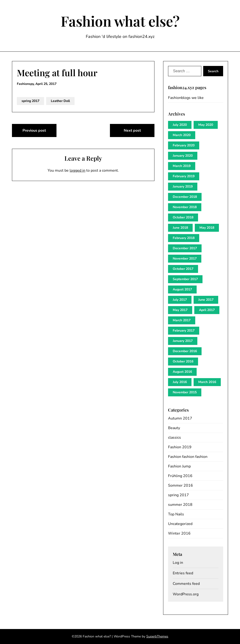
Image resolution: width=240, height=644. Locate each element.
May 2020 (206, 125)
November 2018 (185, 207)
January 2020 (183, 156)
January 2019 (183, 186)
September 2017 (185, 279)
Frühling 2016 (180, 476)
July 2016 (180, 382)
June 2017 (206, 300)
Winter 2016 (179, 533)
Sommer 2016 (180, 485)
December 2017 (185, 248)
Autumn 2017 (180, 418)
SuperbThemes (157, 636)
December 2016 (185, 351)
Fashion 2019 (180, 447)
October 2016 (183, 361)
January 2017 (183, 341)
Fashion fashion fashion (188, 457)
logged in (77, 170)
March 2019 (182, 166)
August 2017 (182, 289)
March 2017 (182, 320)
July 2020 (180, 125)
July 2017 (180, 300)
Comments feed (186, 584)
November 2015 (185, 392)
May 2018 (207, 228)
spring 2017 (30, 101)
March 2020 (182, 135)
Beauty (174, 428)
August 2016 (182, 372)
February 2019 (184, 176)
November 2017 (185, 259)
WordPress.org (186, 594)
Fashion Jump (179, 466)
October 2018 (183, 217)
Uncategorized (180, 524)
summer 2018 (180, 505)
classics (174, 438)
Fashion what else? (120, 21)
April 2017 (207, 310)
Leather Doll (60, 101)
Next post (132, 130)
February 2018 (184, 238)
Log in (178, 563)
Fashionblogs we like (186, 98)
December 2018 (185, 197)
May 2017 (180, 310)
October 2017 (183, 269)
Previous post (34, 130)
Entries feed (183, 573)
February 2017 (184, 331)
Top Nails (176, 514)
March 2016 (207, 382)
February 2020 (184, 145)
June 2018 (180, 228)
